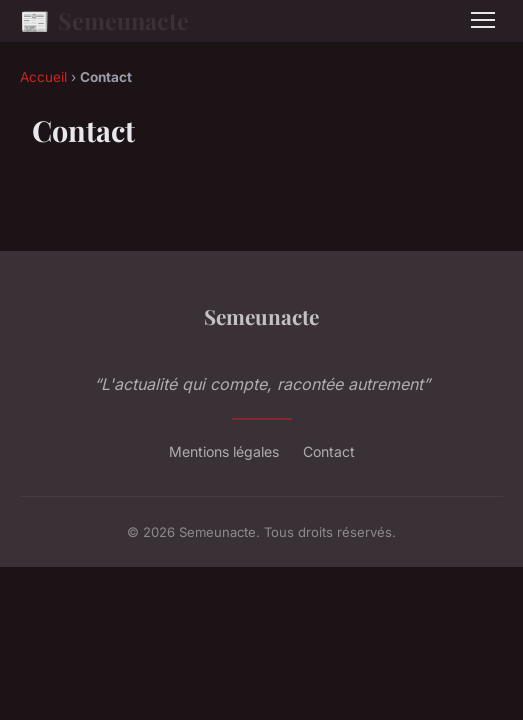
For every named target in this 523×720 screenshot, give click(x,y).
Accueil (43, 77)
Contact (329, 451)
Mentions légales (224, 451)
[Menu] (483, 20)
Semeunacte (104, 20)
